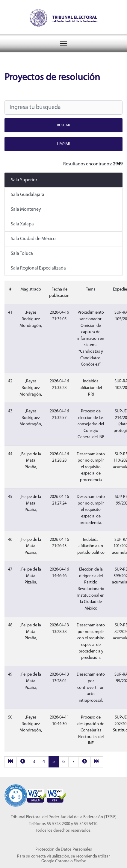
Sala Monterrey (26, 209)
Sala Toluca (22, 254)
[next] (84, 762)
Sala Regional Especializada (38, 268)
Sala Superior (24, 180)
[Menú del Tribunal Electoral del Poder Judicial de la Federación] (63, 44)
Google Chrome (55, 861)
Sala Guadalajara (28, 195)
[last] (97, 762)
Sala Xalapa (22, 224)
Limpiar (63, 144)
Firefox (80, 861)
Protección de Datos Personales (64, 850)
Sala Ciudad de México (33, 239)
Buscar (63, 125)
